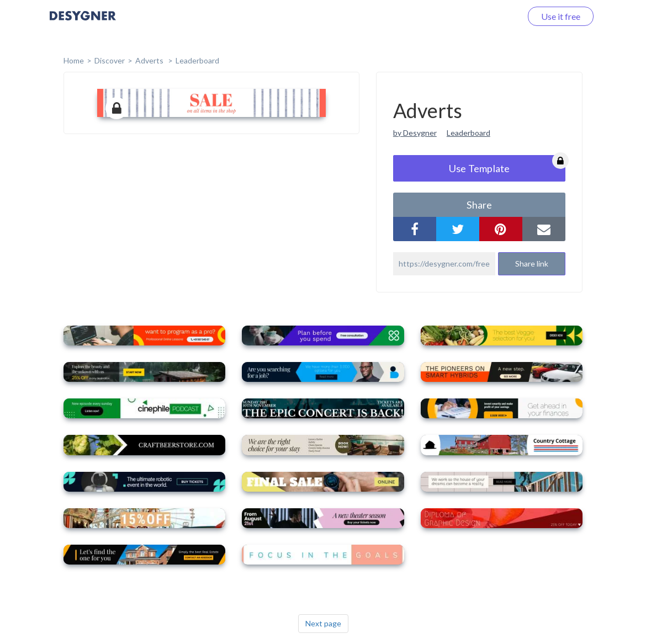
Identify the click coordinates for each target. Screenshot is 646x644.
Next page (323, 623)
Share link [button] (532, 264)
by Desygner (415, 133)
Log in (496, 16)
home (74, 60)
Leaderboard (197, 60)
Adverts (150, 60)
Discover (110, 60)
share (479, 205)
